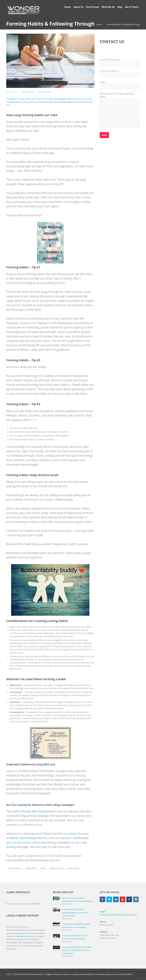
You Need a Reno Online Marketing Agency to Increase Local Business (75, 913)
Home (99, 24)
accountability (15, 868)
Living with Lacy (56, 868)
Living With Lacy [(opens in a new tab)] (30, 102)
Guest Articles (29, 92)
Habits (43, 868)
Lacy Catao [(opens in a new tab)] (88, 99)
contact (72, 834)
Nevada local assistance (27, 936)
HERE (38, 904)
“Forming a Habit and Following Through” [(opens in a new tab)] (35, 99)
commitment (31, 868)
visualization (73, 868)
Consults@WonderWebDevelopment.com (118, 915)
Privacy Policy (86, 974)
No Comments (45, 92)
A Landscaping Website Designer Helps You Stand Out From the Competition (77, 950)
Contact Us (21, 939)
